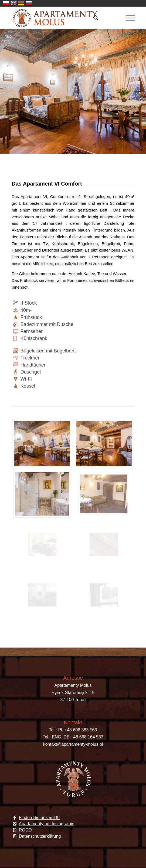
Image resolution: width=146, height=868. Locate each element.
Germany (21, 3)
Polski (6, 3)
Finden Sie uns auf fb (39, 818)
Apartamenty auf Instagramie (47, 824)
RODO (25, 830)
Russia (29, 3)
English (13, 3)
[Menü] (128, 18)
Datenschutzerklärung (40, 836)
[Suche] (93, 18)
